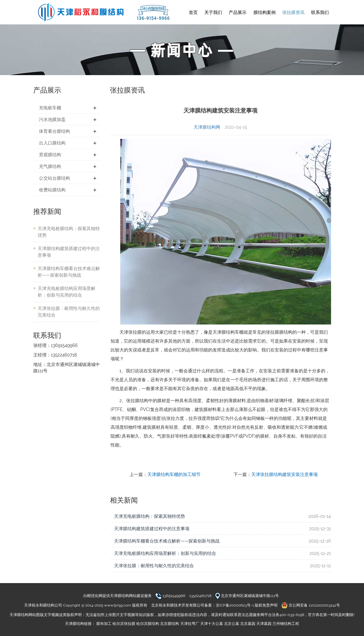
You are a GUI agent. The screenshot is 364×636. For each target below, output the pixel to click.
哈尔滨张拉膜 (124, 624)
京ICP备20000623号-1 (235, 605)
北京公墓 (232, 624)
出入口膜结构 (52, 143)
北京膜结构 (169, 624)
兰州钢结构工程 (286, 624)
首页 (193, 12)
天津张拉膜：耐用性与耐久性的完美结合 (154, 566)
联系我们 (320, 12)
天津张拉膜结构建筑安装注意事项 (284, 474)
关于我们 (213, 12)
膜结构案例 (265, 12)
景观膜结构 (50, 155)
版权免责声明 (266, 605)
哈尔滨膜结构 (148, 624)
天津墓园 (264, 624)
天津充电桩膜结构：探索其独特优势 (150, 516)
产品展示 (238, 12)
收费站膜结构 (52, 190)
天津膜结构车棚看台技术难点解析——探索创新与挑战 (167, 541)
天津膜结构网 (207, 127)
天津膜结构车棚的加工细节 (174, 474)
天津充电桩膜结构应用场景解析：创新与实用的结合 (165, 553)
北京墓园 (248, 624)
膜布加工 (104, 624)
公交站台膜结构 (54, 178)
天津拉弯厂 (190, 624)
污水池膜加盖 (52, 119)
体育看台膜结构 (54, 131)
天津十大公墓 (212, 624)
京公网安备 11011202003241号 (311, 605)
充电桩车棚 (50, 108)
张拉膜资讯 (293, 12)
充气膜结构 (50, 166)
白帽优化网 (93, 596)
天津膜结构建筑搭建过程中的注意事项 (152, 529)
